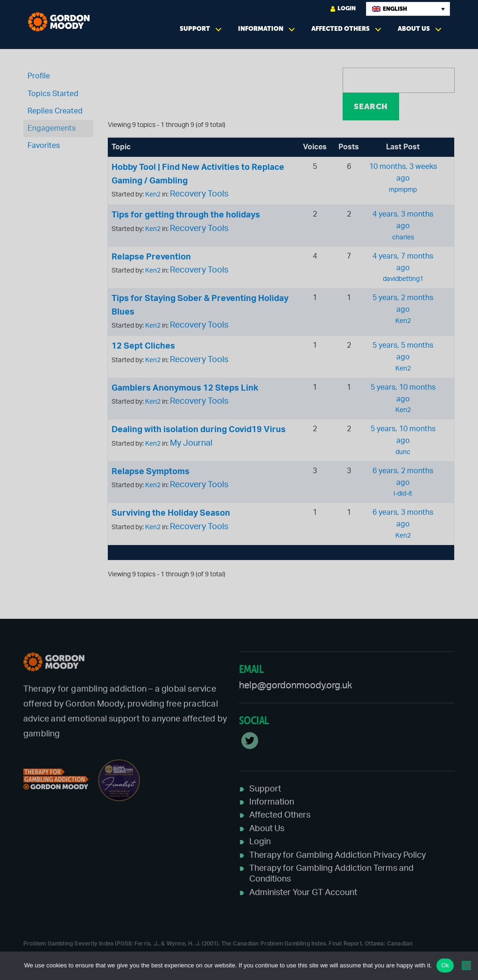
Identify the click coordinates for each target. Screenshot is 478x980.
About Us (414, 29)
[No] (466, 966)
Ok (445, 965)
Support (195, 29)
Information (261, 29)
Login (343, 9)
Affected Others (341, 29)
